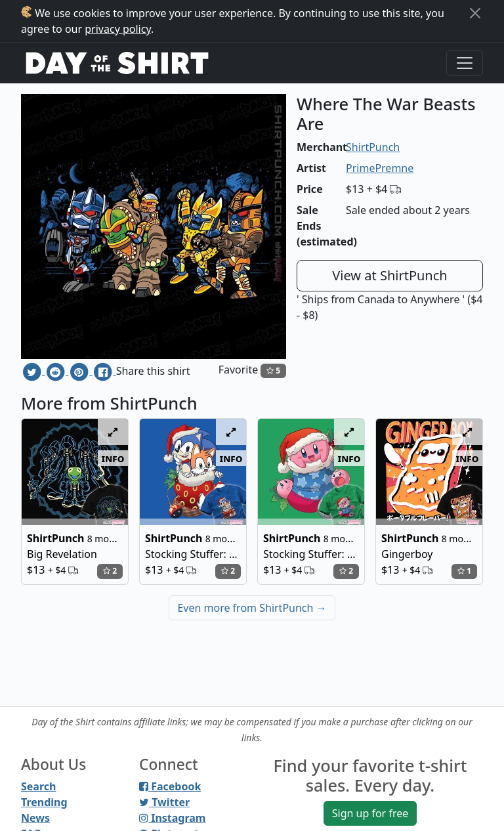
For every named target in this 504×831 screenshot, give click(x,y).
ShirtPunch (373, 147)
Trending (44, 802)
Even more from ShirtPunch (252, 608)
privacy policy (118, 29)
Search (38, 786)
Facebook (170, 786)
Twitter (164, 802)
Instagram (172, 818)
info (113, 458)
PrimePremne (380, 168)
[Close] (475, 13)
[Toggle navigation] (465, 63)
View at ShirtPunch (389, 275)
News (35, 818)
